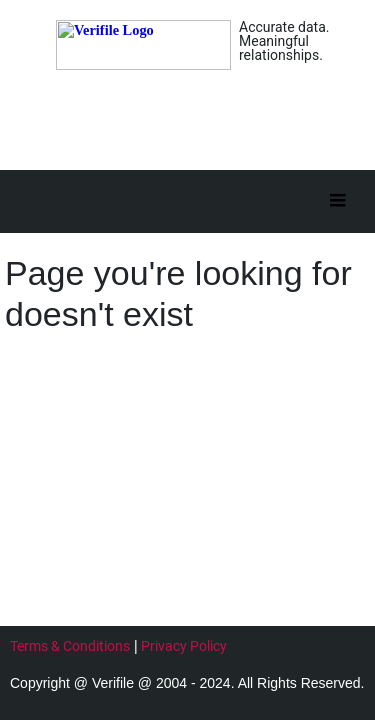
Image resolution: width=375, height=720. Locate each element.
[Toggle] (337, 201)
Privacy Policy (184, 646)
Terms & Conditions (70, 646)
